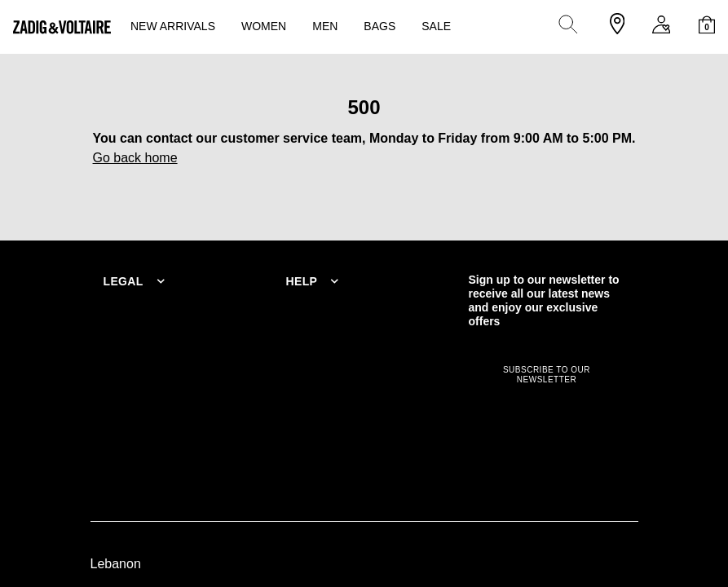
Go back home (135, 158)
